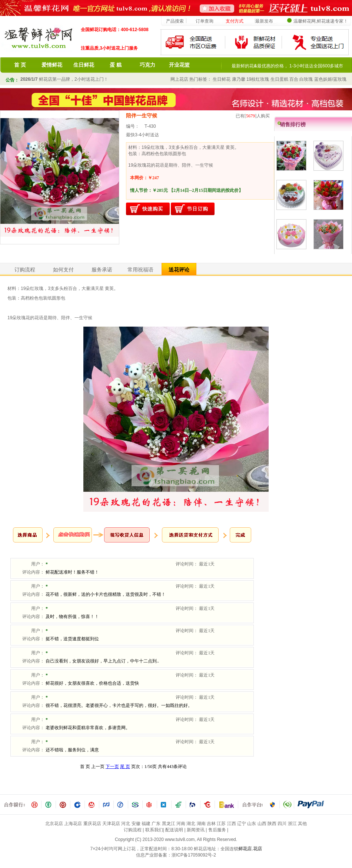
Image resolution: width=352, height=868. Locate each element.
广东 (156, 824)
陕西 (272, 824)
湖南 (201, 824)
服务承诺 (102, 270)
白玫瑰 (306, 79)
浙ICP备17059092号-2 (194, 855)
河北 (126, 824)
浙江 (292, 824)
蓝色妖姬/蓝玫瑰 (330, 79)
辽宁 (242, 824)
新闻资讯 (196, 830)
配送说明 (174, 830)
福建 (146, 824)
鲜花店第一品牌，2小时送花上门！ (64, 79)
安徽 (136, 824)
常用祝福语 (140, 270)
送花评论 (179, 270)
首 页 (20, 65)
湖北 (191, 824)
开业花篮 (179, 65)
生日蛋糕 (279, 79)
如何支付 (63, 270)
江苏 (221, 824)
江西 (232, 824)
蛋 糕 (116, 65)
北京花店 (54, 824)
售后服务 (217, 830)
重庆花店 (92, 824)
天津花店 (111, 824)
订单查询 (205, 21)
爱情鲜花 (52, 65)
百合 (294, 79)
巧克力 (147, 65)
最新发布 (264, 21)
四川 (282, 824)
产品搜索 (175, 21)
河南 (181, 824)
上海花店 (73, 824)
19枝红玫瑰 (258, 79)
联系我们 (154, 830)
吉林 (211, 824)
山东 (252, 824)
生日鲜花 (84, 65)
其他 (302, 824)
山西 (262, 824)
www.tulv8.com (180, 839)
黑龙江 (169, 824)
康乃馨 (239, 79)
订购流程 (25, 270)
